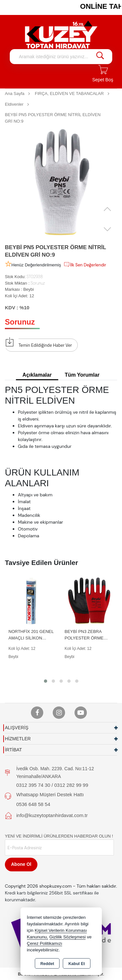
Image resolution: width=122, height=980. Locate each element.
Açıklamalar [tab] (37, 375)
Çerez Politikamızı (45, 943)
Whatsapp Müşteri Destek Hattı (50, 794)
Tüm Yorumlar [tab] (82, 375)
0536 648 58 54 (33, 804)
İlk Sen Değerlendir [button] (85, 264)
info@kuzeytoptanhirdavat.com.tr (52, 815)
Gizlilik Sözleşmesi (68, 937)
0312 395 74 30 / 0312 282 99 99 (52, 785)
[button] (46, 681)
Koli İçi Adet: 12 (20, 296)
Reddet (47, 964)
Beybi (28, 289)
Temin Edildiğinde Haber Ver (38, 343)
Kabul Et (77, 964)
